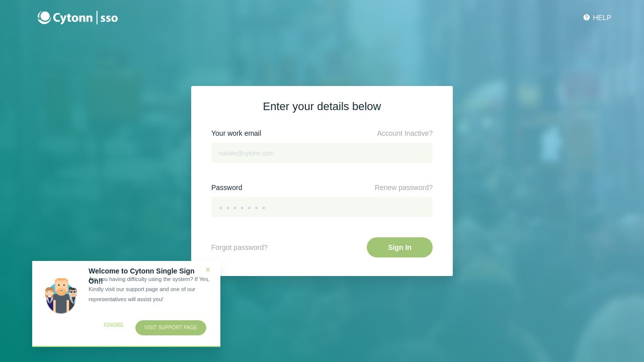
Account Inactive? (405, 133)
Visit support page (171, 328)
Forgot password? (239, 247)
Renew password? (404, 188)
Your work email (236, 133)
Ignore (113, 325)
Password (227, 188)
